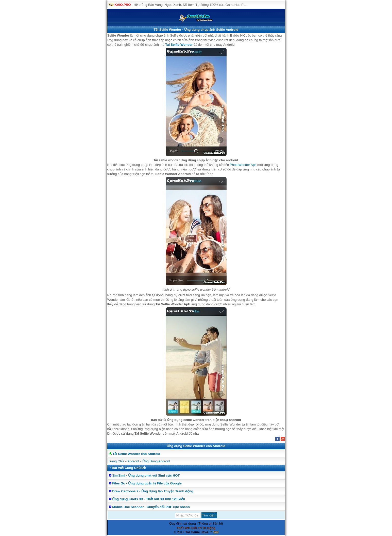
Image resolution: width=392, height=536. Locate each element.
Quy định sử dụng (183, 523)
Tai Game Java (197, 532)
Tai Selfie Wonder (179, 45)
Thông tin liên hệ (211, 523)
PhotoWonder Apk (243, 165)
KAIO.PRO (123, 5)
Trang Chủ (116, 461)
